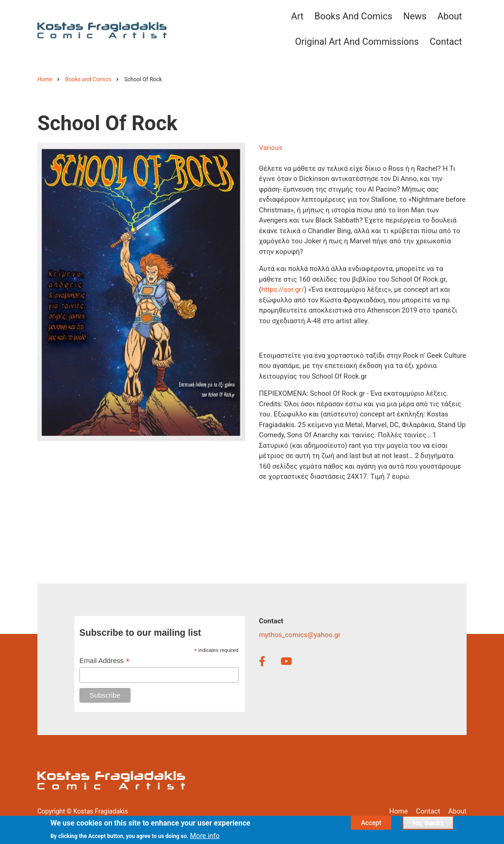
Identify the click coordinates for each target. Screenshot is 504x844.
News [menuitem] (415, 16)
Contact (428, 811)
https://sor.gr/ (283, 289)
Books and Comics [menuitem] (353, 16)
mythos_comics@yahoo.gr (300, 635)
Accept (371, 825)
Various (271, 148)
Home (398, 811)
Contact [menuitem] (446, 42)
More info (205, 838)
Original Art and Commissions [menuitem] (357, 42)
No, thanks (428, 825)
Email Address (105, 661)
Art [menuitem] (297, 16)
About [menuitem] (450, 16)
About (457, 811)
